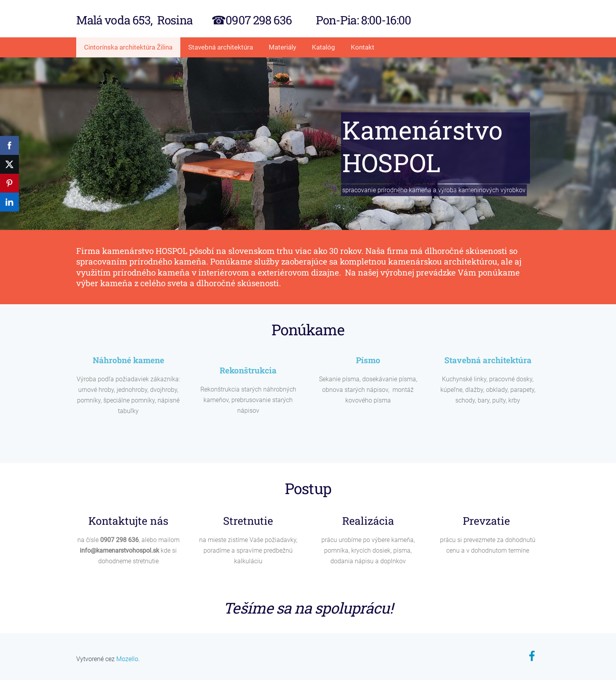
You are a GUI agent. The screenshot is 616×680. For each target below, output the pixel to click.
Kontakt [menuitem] (363, 47)
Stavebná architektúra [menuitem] (221, 47)
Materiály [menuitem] (282, 47)
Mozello (127, 659)
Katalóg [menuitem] (324, 47)
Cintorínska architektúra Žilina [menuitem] (128, 47)
